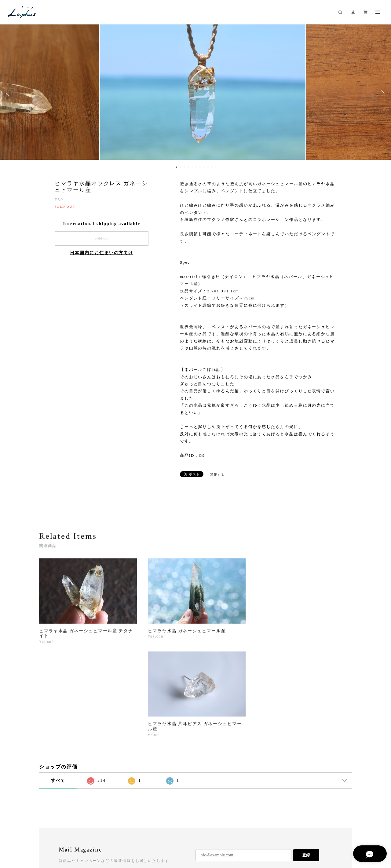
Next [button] (382, 93)
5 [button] (192, 167)
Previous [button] (9, 93)
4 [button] (188, 167)
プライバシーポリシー (78, 834)
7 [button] (200, 167)
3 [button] (184, 167)
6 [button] (196, 167)
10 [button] (212, 167)
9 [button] (208, 167)
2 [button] (180, 167)
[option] (196, 93)
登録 (306, 761)
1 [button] (176, 167)
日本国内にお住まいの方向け (102, 253)
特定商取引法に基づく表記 (124, 834)
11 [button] (216, 167)
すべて (58, 687)
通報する (217, 475)
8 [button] (204, 167)
